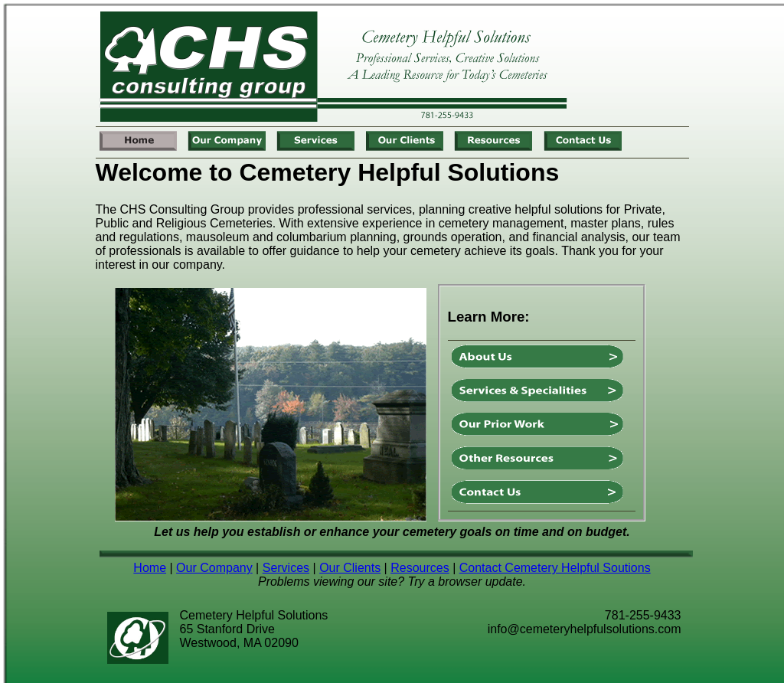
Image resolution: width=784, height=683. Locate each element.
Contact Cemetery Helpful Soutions (555, 568)
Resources (420, 568)
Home (150, 568)
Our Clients (350, 568)
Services (286, 568)
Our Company (214, 568)
